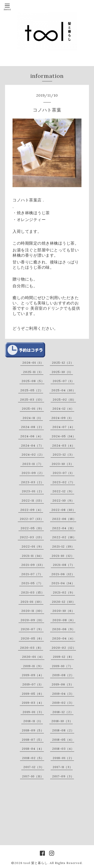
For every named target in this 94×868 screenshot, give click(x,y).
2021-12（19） (63, 546)
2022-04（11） (64, 528)
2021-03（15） (33, 592)
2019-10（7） (62, 666)
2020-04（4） (64, 638)
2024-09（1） (62, 418)
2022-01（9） (33, 546)
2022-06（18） (64, 519)
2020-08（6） (64, 620)
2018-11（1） (33, 721)
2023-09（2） (33, 473)
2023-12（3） (64, 454)
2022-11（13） (33, 500)
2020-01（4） (33, 657)
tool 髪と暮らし (36, 863)
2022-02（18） (64, 537)
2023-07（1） (64, 473)
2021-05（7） (32, 583)
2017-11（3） (63, 767)
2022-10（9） (63, 500)
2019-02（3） (63, 703)
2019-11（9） (33, 666)
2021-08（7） (64, 565)
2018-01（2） (63, 758)
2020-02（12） (64, 648)
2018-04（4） (33, 749)
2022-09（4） (32, 510)
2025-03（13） (32, 399)
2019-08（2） (63, 675)
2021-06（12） (63, 574)
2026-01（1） (33, 363)
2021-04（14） (63, 583)
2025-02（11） (64, 399)
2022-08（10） (64, 510)
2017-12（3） (34, 767)
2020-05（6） (32, 638)
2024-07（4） (64, 427)
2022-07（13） (32, 519)
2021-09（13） (33, 565)
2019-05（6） (33, 694)
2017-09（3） (63, 776)
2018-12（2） (63, 712)
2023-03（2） (32, 482)
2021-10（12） (63, 556)
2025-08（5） (33, 381)
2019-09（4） (33, 675)
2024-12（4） (63, 409)
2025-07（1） (64, 381)
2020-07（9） (32, 629)
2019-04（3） (63, 694)
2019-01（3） (33, 712)
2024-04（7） (32, 445)
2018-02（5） (33, 758)
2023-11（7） (33, 464)
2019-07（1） (33, 684)
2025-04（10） (64, 390)
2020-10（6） (64, 611)
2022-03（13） (32, 537)
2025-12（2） (63, 363)
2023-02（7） (64, 482)
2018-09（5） (33, 730)
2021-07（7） (32, 574)
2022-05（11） (32, 528)
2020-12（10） (64, 602)
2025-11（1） (33, 372)
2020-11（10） (33, 611)
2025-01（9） (33, 409)
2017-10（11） (33, 776)
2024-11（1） (33, 418)
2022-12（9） (63, 491)
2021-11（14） (33, 556)
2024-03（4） (64, 445)
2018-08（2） (63, 730)
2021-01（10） (32, 602)
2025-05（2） (32, 390)
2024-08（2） (32, 427)
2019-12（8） (63, 657)
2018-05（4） (63, 740)
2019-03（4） (33, 703)
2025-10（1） (62, 372)
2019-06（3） (63, 684)
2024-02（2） (33, 454)
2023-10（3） (63, 464)
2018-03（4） (63, 749)
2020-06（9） (64, 629)
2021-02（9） (64, 592)
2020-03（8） (32, 648)
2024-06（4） (32, 436)
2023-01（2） (33, 491)
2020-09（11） (32, 620)
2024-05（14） (64, 436)
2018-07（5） (33, 740)
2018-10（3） (62, 721)
